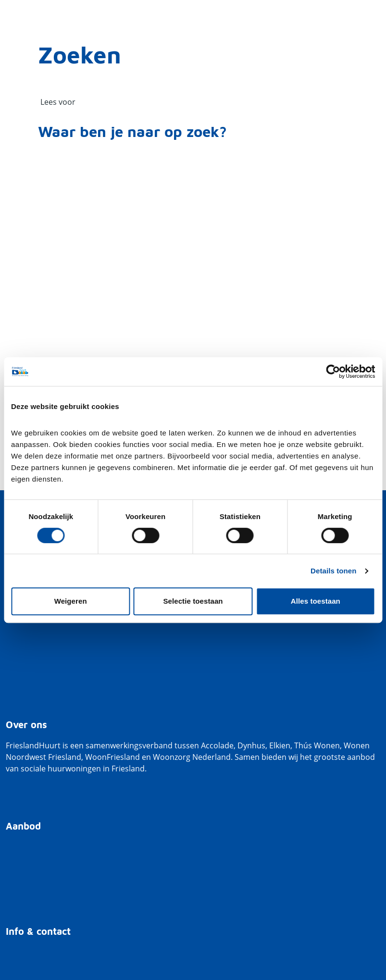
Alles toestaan (316, 601)
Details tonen (333, 571)
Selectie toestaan (193, 601)
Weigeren (71, 601)
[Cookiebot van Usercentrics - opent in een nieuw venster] (333, 372)
